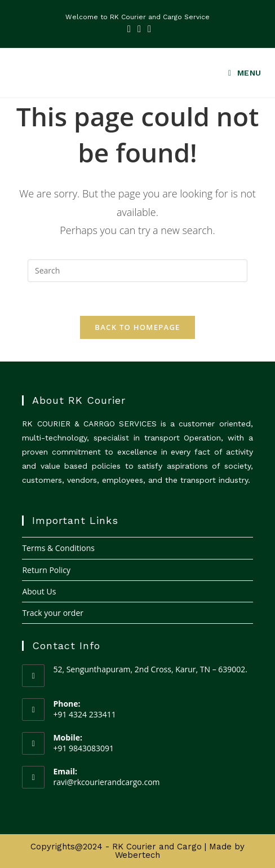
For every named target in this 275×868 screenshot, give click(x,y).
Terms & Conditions (58, 548)
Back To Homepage (137, 327)
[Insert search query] (137, 271)
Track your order (53, 613)
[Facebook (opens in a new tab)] (129, 29)
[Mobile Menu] (241, 73)
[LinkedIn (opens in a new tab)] (139, 29)
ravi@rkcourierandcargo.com (106, 782)
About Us (39, 591)
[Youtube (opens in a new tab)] (148, 29)
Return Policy (46, 570)
